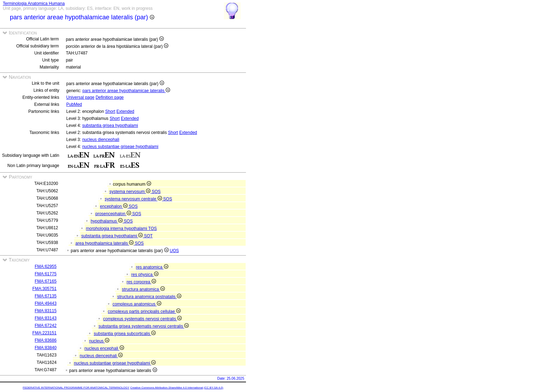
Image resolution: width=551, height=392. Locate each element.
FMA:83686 (46, 340)
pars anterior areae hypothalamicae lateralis (127, 91)
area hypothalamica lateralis (105, 243)
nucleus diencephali (101, 140)
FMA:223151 (44, 333)
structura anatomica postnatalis (149, 297)
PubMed (74, 104)
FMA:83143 (46, 318)
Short (110, 111)
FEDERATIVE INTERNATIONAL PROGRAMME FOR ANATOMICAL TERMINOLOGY (76, 388)
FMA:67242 (46, 326)
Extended (125, 111)
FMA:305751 (44, 289)
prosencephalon (114, 214)
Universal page (80, 97)
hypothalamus (107, 221)
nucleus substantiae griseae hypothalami (120, 147)
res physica (145, 275)
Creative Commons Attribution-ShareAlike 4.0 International (166, 388)
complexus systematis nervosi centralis (142, 319)
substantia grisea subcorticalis (125, 334)
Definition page (110, 97)
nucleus (99, 341)
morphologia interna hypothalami (117, 229)
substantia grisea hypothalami (110, 126)
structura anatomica (143, 289)
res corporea (141, 282)
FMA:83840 (46, 348)
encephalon (115, 206)
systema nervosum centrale (134, 199)
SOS (156, 192)
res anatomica (152, 267)
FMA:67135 (46, 296)
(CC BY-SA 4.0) (213, 388)
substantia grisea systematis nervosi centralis (144, 326)
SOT (148, 236)
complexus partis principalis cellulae (144, 311)
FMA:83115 (46, 311)
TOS (153, 229)
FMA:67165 (46, 281)
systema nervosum (130, 192)
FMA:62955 (46, 266)
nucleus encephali (104, 348)
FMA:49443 (46, 303)
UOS (174, 251)
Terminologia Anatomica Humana (34, 4)
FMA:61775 (46, 274)
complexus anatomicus (137, 304)
